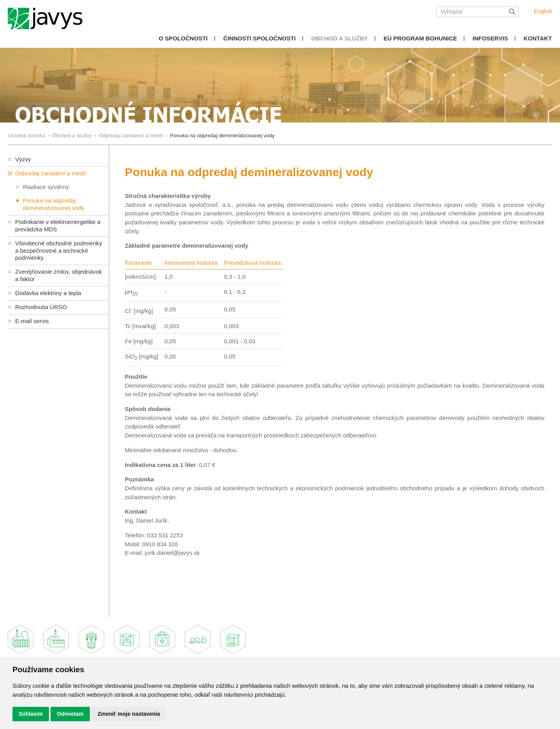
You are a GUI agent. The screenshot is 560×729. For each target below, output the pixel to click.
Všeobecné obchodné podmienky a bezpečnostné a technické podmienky (59, 251)
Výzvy (23, 159)
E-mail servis (32, 321)
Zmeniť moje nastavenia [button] (129, 714)
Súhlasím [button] (31, 714)
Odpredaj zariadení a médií (131, 135)
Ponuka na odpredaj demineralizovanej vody (54, 204)
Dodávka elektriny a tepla (48, 293)
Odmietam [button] (70, 714)
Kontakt (538, 38)
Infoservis (490, 38)
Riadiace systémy (46, 187)
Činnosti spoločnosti (259, 38)
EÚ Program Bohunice (420, 38)
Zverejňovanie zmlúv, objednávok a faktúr (59, 275)
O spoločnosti (183, 38)
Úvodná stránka (26, 135)
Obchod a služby (339, 38)
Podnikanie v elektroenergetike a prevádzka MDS (58, 226)
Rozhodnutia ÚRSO (41, 307)
